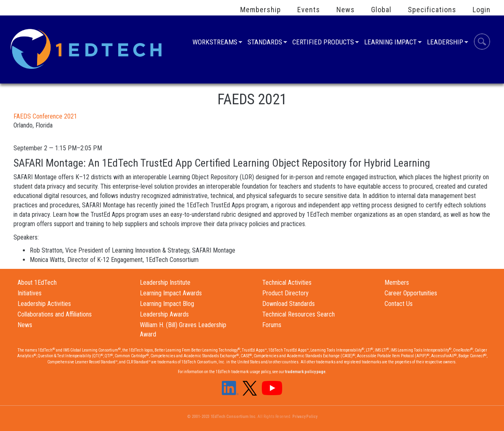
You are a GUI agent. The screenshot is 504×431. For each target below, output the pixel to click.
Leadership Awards (164, 314)
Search (482, 43)
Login (482, 10)
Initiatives (30, 293)
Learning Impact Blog (167, 304)
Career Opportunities (411, 293)
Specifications (432, 10)
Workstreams (215, 43)
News (346, 10)
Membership (261, 10)
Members (397, 283)
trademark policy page (305, 372)
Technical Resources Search (298, 314)
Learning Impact (390, 43)
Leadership (445, 43)
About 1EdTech (37, 283)
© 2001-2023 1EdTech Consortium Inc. (222, 417)
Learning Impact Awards (171, 293)
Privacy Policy (305, 417)
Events (309, 10)
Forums (272, 325)
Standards (265, 43)
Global (381, 10)
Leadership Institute (165, 283)
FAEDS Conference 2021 (45, 116)
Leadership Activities (44, 304)
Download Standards (288, 304)
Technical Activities (287, 283)
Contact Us (399, 304)
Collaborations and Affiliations (55, 314)
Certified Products (323, 43)
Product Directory (285, 293)
